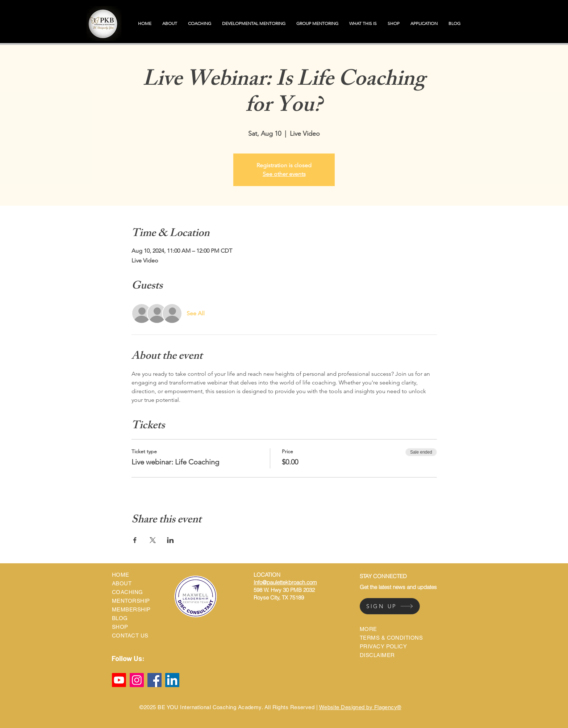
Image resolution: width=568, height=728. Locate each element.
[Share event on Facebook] (135, 540)
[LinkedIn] (172, 680)
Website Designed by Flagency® (360, 707)
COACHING (128, 592)
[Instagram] (137, 680)
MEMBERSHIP (131, 609)
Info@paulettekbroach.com (285, 582)
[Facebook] (154, 680)
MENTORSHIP (131, 601)
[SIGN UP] (390, 606)
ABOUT (122, 583)
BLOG (120, 618)
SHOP (120, 627)
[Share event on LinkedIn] (170, 540)
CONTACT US (130, 636)
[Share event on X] (153, 540)
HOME (121, 575)
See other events (284, 174)
